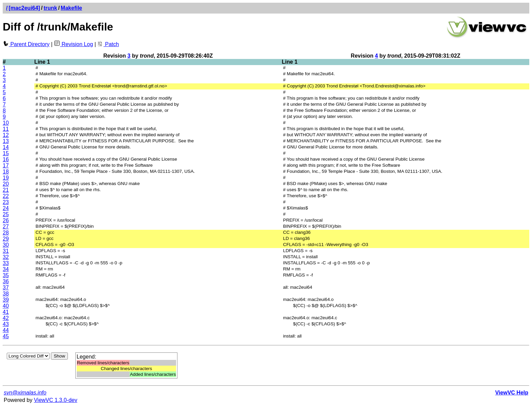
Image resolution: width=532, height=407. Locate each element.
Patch (108, 44)
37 (6, 288)
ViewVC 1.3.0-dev (56, 400)
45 (6, 336)
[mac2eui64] (24, 8)
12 (6, 135)
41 (6, 312)
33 (6, 263)
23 (6, 202)
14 (6, 147)
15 (6, 153)
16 (6, 159)
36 (6, 281)
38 (6, 294)
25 (6, 214)
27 (6, 227)
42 (6, 318)
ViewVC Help (512, 393)
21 (6, 190)
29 (6, 239)
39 (6, 300)
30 (6, 245)
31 (6, 251)
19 (6, 178)
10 (6, 123)
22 (6, 196)
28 (6, 233)
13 (6, 141)
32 (6, 257)
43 (6, 324)
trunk (50, 8)
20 (6, 184)
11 (6, 129)
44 (6, 330)
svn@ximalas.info (25, 393)
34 (6, 269)
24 (6, 208)
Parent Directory (26, 44)
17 (6, 166)
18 (6, 172)
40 (6, 306)
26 (6, 220)
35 (6, 275)
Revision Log (73, 44)
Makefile (71, 8)
